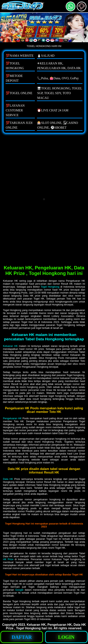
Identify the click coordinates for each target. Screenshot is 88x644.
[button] (82, 6)
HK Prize (8, 559)
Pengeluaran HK (12, 418)
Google (19, 590)
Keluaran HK (10, 346)
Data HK (8, 479)
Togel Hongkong (50, 287)
